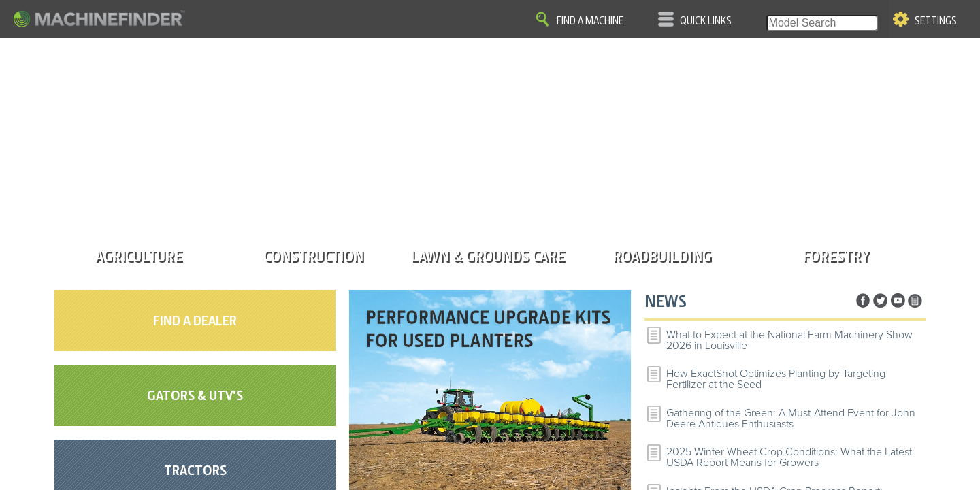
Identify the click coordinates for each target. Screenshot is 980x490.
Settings (936, 21)
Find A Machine (590, 21)
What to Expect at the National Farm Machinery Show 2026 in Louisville (789, 340)
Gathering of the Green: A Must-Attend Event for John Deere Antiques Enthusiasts (791, 419)
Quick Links (706, 21)
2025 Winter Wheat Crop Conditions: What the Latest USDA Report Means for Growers (789, 457)
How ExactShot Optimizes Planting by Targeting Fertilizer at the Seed (776, 379)
